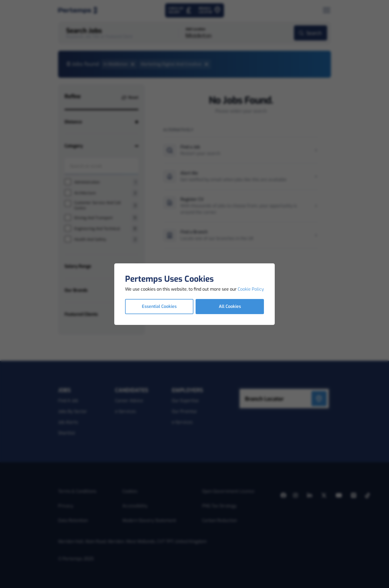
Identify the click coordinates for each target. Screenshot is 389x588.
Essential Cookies (159, 306)
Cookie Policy (251, 289)
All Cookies (230, 306)
